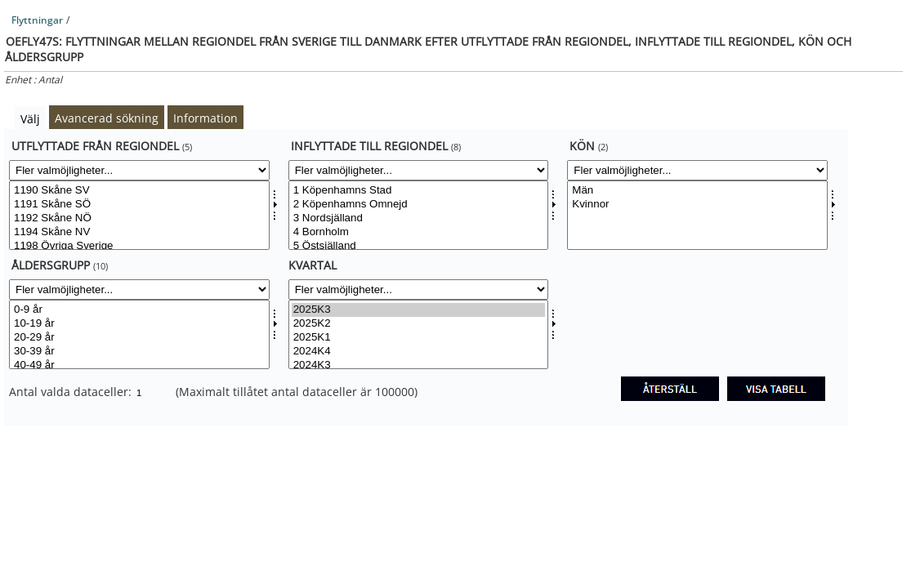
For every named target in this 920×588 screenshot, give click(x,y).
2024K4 (419, 352)
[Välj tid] (419, 334)
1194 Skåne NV (139, 232)
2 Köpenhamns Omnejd (419, 205)
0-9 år (139, 310)
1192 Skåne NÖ (139, 218)
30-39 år (139, 352)
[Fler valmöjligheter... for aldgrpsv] (139, 290)
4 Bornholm (419, 232)
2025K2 (419, 324)
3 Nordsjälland (419, 218)
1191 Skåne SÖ (139, 205)
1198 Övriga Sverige (139, 246)
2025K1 (419, 338)
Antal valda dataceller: (72, 392)
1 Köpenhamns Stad (419, 191)
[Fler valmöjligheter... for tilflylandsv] (419, 170)
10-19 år (139, 324)
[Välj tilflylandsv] (419, 215)
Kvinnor (697, 205)
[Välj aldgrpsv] (139, 334)
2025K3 (419, 310)
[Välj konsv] (697, 215)
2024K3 (419, 365)
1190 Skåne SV (139, 191)
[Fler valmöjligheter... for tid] (419, 290)
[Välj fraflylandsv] (139, 215)
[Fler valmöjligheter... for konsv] (697, 170)
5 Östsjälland (419, 246)
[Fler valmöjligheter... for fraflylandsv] (139, 170)
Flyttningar (37, 20)
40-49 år (139, 365)
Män (697, 191)
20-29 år (139, 338)
